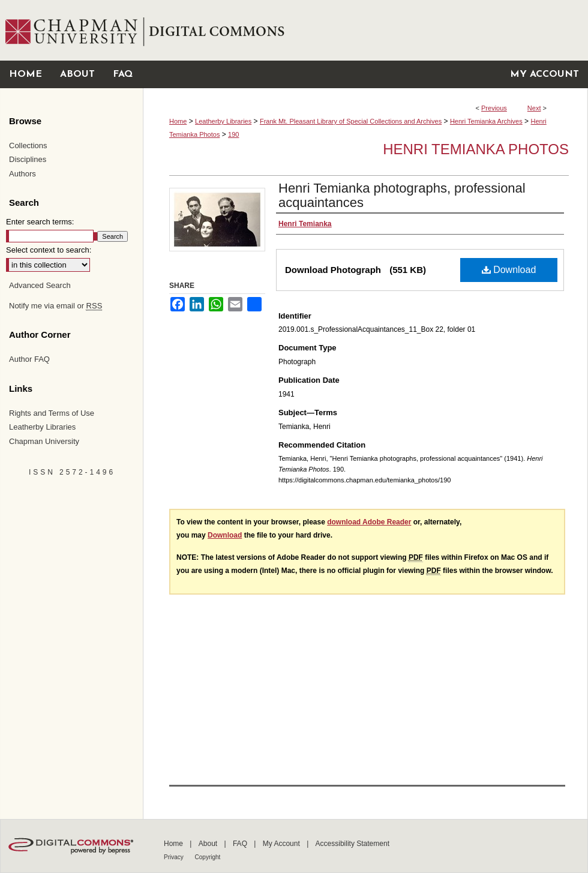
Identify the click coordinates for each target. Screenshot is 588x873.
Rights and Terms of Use (52, 413)
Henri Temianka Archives (486, 121)
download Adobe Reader (369, 522)
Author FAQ (29, 359)
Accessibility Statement (352, 844)
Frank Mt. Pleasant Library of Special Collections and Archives (351, 121)
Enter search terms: (40, 222)
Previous (494, 108)
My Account (282, 844)
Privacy (175, 857)
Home (178, 121)
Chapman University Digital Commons (365, 30)
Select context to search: (49, 250)
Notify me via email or (55, 306)
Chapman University (44, 441)
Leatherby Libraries (223, 121)
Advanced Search (40, 285)
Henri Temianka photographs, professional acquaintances (402, 195)
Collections (28, 145)
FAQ (241, 844)
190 (233, 134)
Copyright (208, 857)
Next (534, 108)
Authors (22, 174)
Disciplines (28, 159)
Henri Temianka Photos (476, 149)
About (209, 844)
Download (509, 270)
